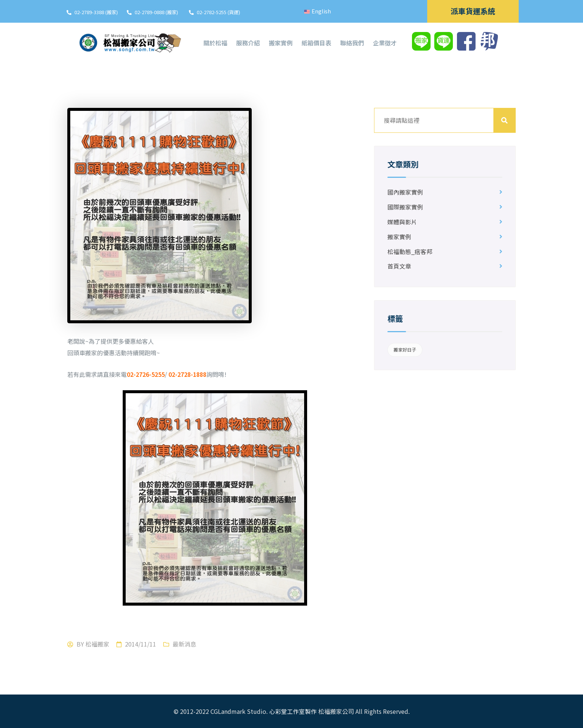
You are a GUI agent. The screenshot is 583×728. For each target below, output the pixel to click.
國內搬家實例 (405, 192)
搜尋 (505, 120)
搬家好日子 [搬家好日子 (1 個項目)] (405, 350)
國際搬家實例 (405, 207)
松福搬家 (97, 644)
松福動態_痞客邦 (410, 252)
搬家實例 (399, 237)
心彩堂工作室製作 (293, 711)
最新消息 (184, 644)
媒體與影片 (402, 222)
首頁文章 (399, 267)
